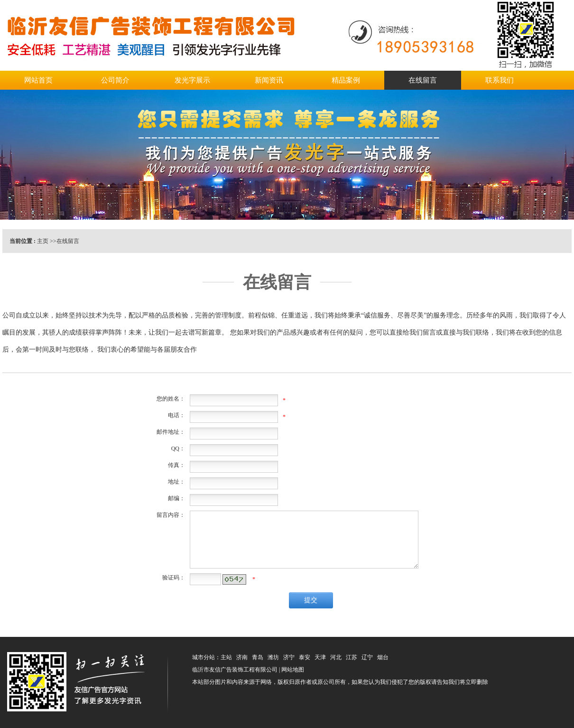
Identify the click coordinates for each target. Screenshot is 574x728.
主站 (226, 657)
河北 (336, 657)
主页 (43, 241)
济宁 (289, 657)
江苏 (352, 657)
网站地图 (293, 670)
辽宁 (367, 657)
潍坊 (273, 657)
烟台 (383, 657)
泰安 (305, 657)
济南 (242, 657)
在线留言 (68, 241)
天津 (320, 657)
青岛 (258, 657)
